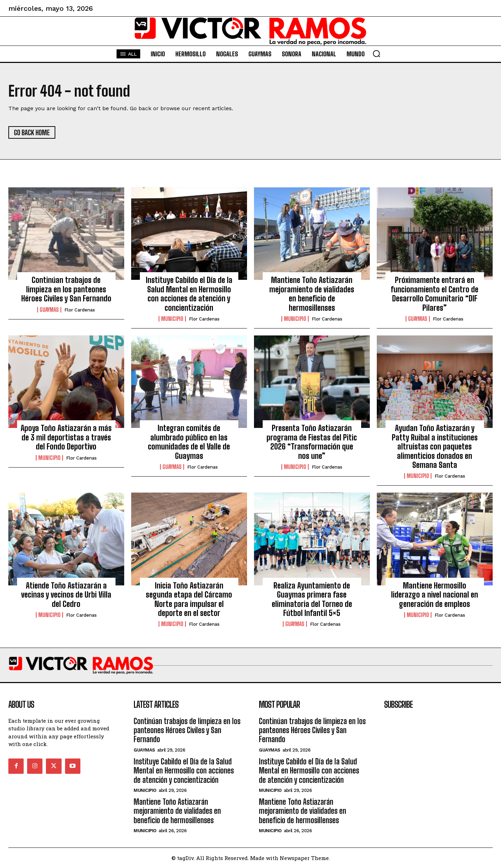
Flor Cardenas (80, 310)
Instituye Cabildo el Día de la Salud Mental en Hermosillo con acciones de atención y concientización (189, 294)
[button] (376, 54)
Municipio (172, 319)
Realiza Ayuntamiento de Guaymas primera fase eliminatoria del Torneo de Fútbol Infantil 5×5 (312, 599)
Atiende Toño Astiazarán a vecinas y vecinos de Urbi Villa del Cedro (66, 595)
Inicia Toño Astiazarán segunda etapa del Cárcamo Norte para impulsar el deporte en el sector (189, 599)
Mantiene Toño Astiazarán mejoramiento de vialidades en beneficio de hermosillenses (312, 294)
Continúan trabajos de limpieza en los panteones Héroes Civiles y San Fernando (66, 289)
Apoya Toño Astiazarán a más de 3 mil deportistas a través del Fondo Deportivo (66, 437)
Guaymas (49, 310)
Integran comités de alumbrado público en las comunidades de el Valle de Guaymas (189, 442)
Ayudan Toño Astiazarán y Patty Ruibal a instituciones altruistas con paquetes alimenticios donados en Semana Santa (435, 447)
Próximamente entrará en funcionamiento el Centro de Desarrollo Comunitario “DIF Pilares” (435, 294)
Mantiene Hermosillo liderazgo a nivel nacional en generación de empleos (435, 595)
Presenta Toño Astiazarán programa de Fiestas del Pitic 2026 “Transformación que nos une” (312, 442)
